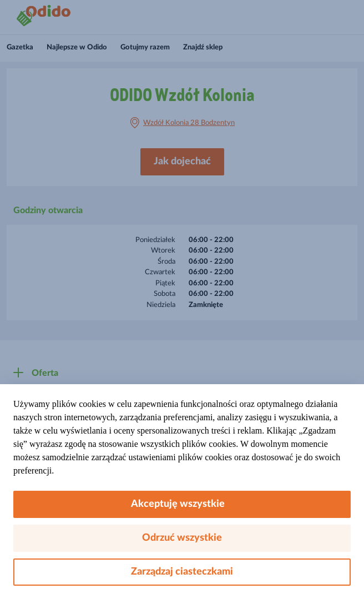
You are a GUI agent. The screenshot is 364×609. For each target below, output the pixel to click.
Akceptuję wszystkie (182, 504)
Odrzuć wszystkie (182, 538)
